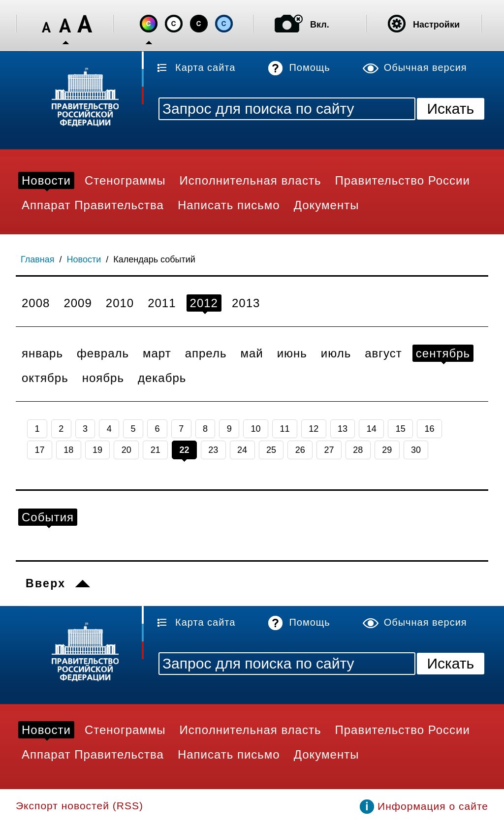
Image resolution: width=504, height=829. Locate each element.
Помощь (309, 67)
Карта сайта (205, 67)
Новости (84, 259)
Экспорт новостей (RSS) (79, 806)
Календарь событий (154, 259)
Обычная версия (425, 67)
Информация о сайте (433, 806)
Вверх (46, 583)
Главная (38, 259)
